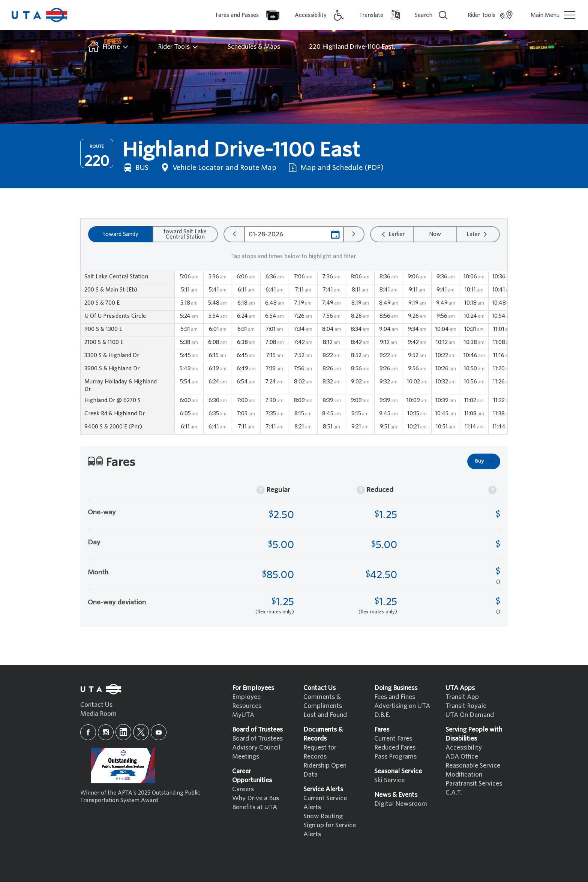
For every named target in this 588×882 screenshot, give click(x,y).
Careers (243, 789)
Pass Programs (395, 757)
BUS (135, 168)
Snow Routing (323, 816)
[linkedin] (123, 732)
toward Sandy (121, 234)
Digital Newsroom (401, 804)
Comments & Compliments (323, 701)
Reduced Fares (395, 748)
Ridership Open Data (325, 770)
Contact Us (96, 705)
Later (478, 234)
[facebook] (88, 732)
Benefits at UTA (255, 807)
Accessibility (464, 748)
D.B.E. (382, 715)
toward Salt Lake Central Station (185, 234)
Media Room (98, 714)
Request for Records (320, 752)
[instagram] (106, 732)
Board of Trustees (257, 739)
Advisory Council (256, 748)
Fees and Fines (395, 697)
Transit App (462, 697)
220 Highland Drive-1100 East (351, 47)
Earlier (392, 234)
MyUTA (243, 715)
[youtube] (159, 732)
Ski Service (389, 780)
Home (107, 47)
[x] (141, 732)
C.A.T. (454, 793)
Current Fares (393, 739)
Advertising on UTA (402, 706)
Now (435, 234)
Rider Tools (178, 47)
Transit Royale (466, 706)
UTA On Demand (470, 715)
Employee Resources (247, 701)
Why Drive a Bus (256, 798)
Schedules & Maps (254, 47)
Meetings (246, 757)
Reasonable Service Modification (473, 770)
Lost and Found (325, 715)
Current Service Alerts (325, 803)
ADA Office (462, 757)
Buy (485, 461)
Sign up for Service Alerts (330, 830)
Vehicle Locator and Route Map (218, 168)
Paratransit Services (474, 784)
